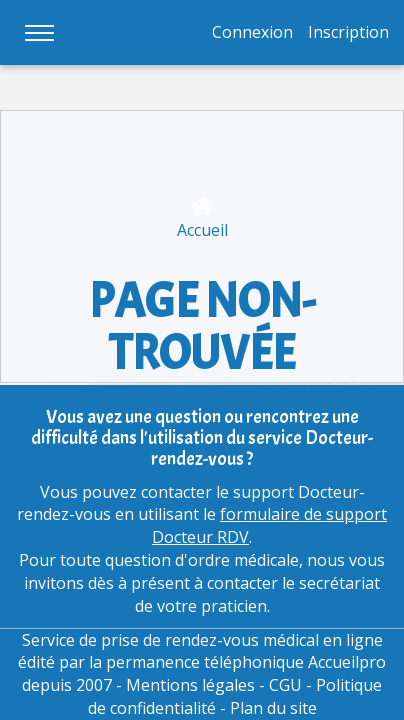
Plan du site (273, 708)
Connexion (252, 32)
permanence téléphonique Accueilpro (246, 662)
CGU (285, 685)
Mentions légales (190, 685)
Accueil (202, 218)
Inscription (348, 32)
